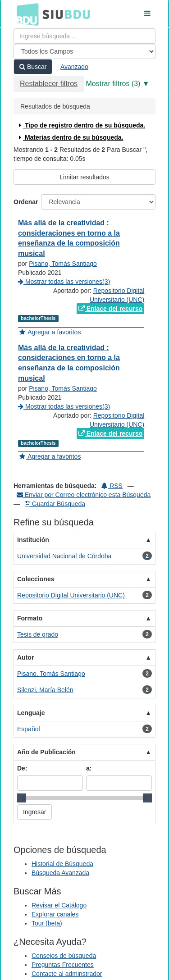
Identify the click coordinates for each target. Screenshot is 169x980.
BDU (25, 14)
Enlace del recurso (110, 309)
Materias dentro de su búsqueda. (70, 137)
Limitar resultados (84, 177)
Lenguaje (31, 713)
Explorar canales (55, 914)
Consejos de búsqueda (64, 956)
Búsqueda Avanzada (60, 873)
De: (22, 768)
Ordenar (26, 202)
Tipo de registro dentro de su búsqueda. (81, 125)
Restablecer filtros (49, 84)
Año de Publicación (46, 752)
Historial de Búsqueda (62, 864)
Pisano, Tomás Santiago (63, 264)
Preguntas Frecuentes (63, 965)
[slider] (22, 798)
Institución (33, 540)
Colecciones (36, 579)
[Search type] (84, 51)
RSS (112, 486)
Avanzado (74, 67)
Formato (30, 618)
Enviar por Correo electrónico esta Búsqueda (84, 495)
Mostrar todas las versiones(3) (64, 282)
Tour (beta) (47, 923)
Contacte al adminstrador (67, 974)
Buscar (33, 67)
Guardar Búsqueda (55, 504)
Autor (25, 657)
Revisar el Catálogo (59, 905)
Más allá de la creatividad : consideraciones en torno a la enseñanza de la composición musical (69, 238)
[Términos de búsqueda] (84, 36)
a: (89, 768)
